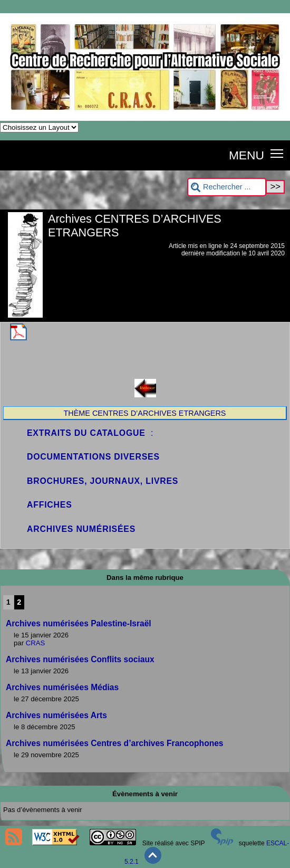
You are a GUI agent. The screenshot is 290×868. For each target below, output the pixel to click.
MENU (246, 155)
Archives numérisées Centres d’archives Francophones (115, 743)
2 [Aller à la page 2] (19, 602)
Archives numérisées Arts (56, 715)
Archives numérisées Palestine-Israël (79, 623)
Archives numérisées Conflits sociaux (80, 659)
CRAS (36, 643)
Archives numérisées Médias (62, 687)
